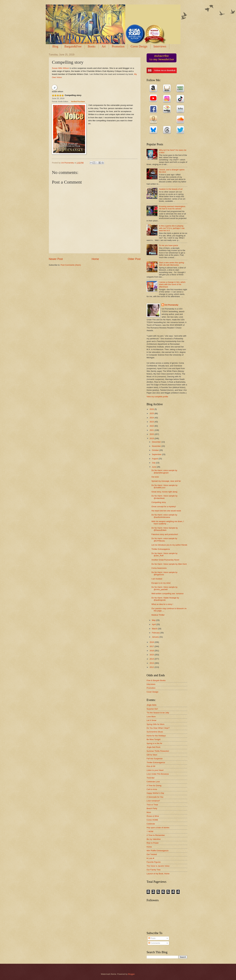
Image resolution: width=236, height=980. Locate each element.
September (157, 454)
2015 (152, 655)
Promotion (118, 46)
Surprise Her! (152, 709)
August (155, 459)
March (155, 629)
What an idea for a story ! (162, 604)
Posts (152, 938)
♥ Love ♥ (150, 858)
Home (95, 259)
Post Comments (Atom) (71, 265)
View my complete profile (157, 397)
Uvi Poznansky (172, 305)
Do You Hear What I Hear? (158, 728)
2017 (152, 646)
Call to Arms (152, 789)
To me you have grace (168, 245)
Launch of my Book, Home (158, 874)
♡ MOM (150, 831)
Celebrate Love (153, 782)
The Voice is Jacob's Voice (158, 866)
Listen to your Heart (155, 770)
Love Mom (151, 717)
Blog (55, 46)
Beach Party (152, 808)
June (154, 467)
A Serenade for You (155, 797)
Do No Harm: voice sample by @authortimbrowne (164, 516)
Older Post (134, 259)
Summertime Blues (155, 732)
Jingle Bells (151, 705)
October (156, 450)
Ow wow (155, 477)
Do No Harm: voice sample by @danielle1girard (164, 471)
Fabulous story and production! (165, 534)
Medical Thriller (158, 615)
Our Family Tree (154, 870)
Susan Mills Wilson (60, 68)
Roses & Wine (153, 816)
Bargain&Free (73, 46)
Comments (154, 943)
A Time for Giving (154, 786)
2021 (152, 430)
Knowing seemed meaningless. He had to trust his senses (172, 208)
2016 (152, 651)
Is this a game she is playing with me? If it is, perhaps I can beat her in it (172, 228)
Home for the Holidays (156, 736)
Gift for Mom (152, 755)
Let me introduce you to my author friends (169, 545)
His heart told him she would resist (166, 511)
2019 (152, 438)
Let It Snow (151, 720)
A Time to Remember (156, 835)
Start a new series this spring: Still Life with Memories (172, 264)
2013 (152, 663)
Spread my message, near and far (166, 481)
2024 (152, 418)
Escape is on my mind (161, 583)
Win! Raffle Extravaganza (158, 851)
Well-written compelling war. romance (167, 594)
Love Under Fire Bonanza (158, 774)
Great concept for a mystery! (164, 506)
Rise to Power (153, 843)
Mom (149, 812)
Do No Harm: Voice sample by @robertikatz (164, 497)
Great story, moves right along (164, 492)
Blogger (131, 974)
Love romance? (153, 801)
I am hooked (157, 579)
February (156, 633)
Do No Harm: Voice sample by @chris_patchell (164, 588)
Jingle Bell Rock (154, 747)
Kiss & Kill (151, 766)
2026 (152, 409)
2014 (152, 659)
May (154, 620)
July (154, 463)
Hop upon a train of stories (158, 828)
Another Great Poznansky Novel (165, 560)
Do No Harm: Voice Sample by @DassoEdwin (165, 529)
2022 (152, 426)
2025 (152, 413)
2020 (152, 434)
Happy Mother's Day (155, 793)
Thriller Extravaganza (161, 549)
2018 (152, 642)
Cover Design (139, 46)
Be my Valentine (154, 839)
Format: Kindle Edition (60, 101)
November (157, 446)
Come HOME (152, 820)
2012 (152, 667)
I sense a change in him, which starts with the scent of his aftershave (172, 284)
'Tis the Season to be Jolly (158, 713)
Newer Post (56, 259)
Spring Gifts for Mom (155, 724)
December (157, 442)
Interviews (160, 46)
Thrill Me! (151, 778)
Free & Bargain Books (156, 680)
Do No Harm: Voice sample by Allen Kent (169, 564)
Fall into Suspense (155, 759)
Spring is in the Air (154, 743)
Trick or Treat (152, 805)
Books (92, 46)
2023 (152, 422)
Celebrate (151, 824)
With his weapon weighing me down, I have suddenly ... (168, 523)
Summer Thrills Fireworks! (158, 751)
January (156, 637)
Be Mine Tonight (154, 739)
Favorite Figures (154, 862)
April (154, 624)
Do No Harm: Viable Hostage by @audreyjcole (165, 599)
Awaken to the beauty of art (171, 189)
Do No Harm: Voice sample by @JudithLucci (164, 486)
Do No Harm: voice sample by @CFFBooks (164, 540)
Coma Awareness (159, 568)
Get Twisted (152, 854)
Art (104, 46)
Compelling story (73, 95)
